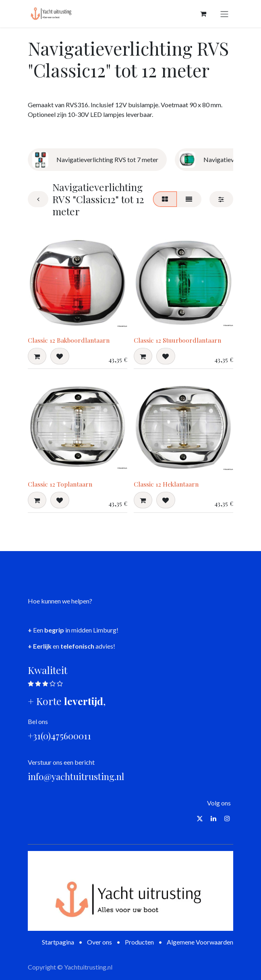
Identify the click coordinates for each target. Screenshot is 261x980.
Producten (139, 942)
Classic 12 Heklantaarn (166, 484)
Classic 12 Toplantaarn (60, 484)
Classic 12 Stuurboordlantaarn (177, 340)
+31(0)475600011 (59, 736)
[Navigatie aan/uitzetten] (224, 14)
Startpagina (58, 942)
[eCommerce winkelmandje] (203, 14)
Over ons (99, 942)
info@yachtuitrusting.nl (76, 776)
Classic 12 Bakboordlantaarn (69, 340)
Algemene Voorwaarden (200, 942)
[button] (37, 356)
